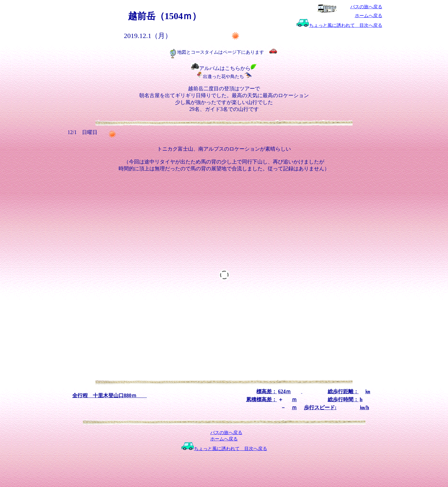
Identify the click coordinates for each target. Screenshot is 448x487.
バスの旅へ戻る (366, 7)
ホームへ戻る (369, 16)
